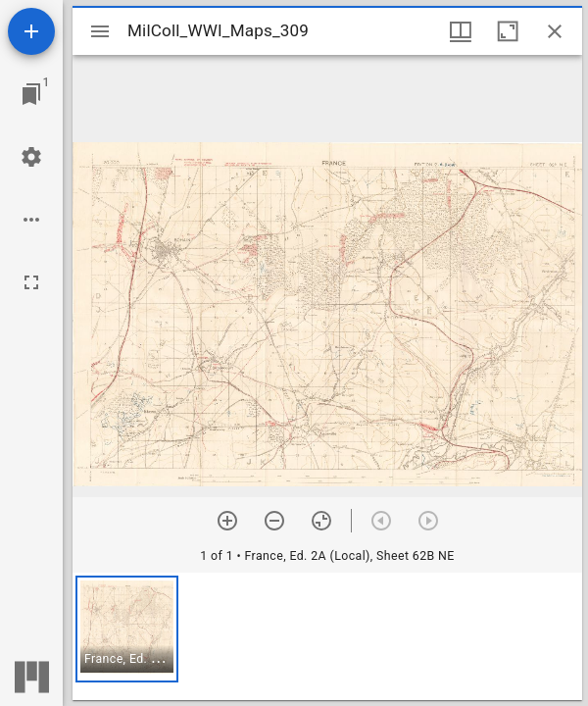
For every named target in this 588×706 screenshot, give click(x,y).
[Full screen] (31, 282)
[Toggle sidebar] (100, 31)
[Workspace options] (31, 220)
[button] (127, 629)
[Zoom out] (274, 521)
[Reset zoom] (321, 521)
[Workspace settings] (31, 157)
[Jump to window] (31, 94)
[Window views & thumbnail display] (461, 31)
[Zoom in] (227, 521)
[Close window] (555, 31)
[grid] (327, 636)
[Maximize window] (508, 31)
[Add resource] (31, 31)
